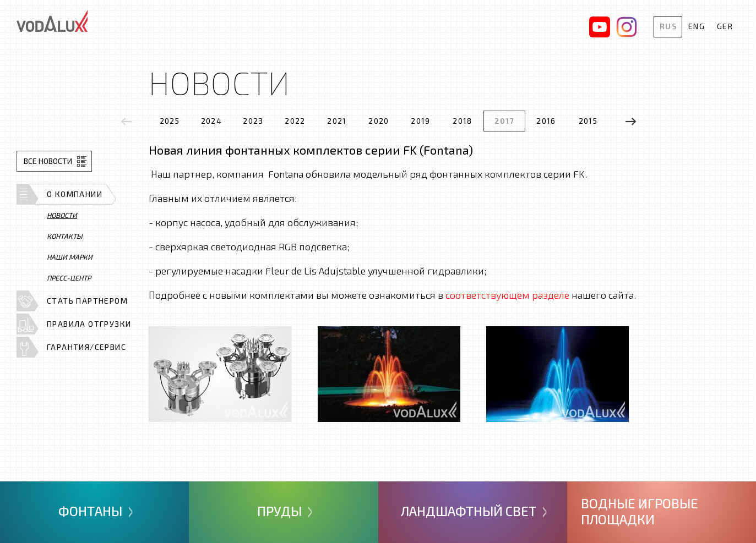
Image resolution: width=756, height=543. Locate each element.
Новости (62, 215)
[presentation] (127, 121)
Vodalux (52, 21)
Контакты (65, 236)
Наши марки (70, 257)
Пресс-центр (69, 278)
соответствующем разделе (507, 295)
